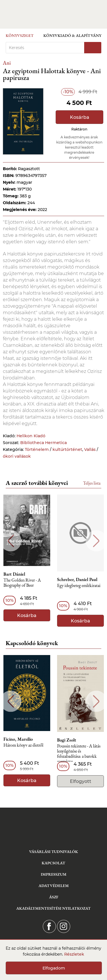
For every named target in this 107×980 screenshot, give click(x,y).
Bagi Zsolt (67, 740)
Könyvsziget (20, 35)
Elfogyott (81, 781)
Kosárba (80, 117)
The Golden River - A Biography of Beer (22, 583)
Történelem (37, 449)
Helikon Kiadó (31, 436)
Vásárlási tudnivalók (53, 852)
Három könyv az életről (23, 745)
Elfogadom (54, 968)
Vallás (90, 449)
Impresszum (54, 874)
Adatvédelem (54, 886)
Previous (11, 541)
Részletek (74, 954)
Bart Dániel (14, 574)
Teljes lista (92, 483)
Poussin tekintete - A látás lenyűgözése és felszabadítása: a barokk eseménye (79, 754)
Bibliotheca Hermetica (44, 443)
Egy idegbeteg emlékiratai (79, 586)
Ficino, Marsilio (18, 739)
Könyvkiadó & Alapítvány (72, 35)
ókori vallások (17, 456)
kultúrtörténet (67, 449)
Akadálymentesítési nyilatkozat (53, 908)
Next (96, 541)
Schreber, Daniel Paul (77, 580)
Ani (7, 63)
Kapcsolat (53, 863)
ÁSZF (54, 897)
